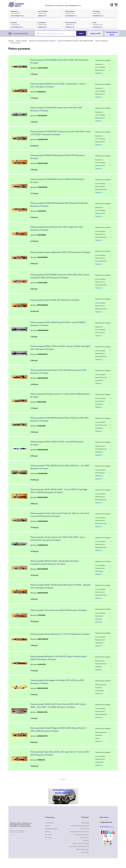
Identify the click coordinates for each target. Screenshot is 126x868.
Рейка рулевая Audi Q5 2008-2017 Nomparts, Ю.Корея (55, 300)
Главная (11, 41)
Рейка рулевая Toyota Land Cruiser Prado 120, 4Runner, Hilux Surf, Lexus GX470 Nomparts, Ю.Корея (60, 515)
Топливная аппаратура (81, 835)
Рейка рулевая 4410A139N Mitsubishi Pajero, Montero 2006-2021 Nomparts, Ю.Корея (60, 419)
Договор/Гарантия (52, 829)
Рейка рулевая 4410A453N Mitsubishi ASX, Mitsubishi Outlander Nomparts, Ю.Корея (59, 204)
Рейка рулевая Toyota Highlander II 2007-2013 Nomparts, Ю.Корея (60, 252)
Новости (48, 826)
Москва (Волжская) (71, 22)
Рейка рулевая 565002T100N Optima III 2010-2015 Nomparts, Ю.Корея (58, 157)
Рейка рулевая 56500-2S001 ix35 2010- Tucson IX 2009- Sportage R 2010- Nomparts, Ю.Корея (60, 348)
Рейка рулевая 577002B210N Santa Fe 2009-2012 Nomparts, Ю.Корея (57, 181)
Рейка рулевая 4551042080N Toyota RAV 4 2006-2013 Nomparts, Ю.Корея (60, 61)
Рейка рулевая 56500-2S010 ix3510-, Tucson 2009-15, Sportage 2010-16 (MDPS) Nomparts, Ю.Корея (59, 491)
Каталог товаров (21, 41)
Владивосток (14, 11)
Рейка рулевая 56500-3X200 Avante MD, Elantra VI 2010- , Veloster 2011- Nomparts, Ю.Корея (61, 586)
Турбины (86, 840)
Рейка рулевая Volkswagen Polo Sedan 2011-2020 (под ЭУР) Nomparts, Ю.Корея (57, 682)
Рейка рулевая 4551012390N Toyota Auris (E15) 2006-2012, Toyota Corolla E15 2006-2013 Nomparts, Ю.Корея (60, 276)
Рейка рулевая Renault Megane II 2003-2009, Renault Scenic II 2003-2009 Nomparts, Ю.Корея (58, 729)
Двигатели (85, 823)
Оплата (48, 832)
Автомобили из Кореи (112, 33)
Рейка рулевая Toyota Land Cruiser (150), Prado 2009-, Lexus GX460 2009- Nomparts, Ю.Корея (58, 538)
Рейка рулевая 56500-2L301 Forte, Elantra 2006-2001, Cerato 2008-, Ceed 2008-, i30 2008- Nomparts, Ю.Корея (58, 705)
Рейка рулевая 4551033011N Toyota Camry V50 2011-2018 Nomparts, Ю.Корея (56, 109)
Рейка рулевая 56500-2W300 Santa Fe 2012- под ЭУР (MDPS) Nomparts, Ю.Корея (58, 324)
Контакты (48, 837)
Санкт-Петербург (43, 11)
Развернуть (99, 73)
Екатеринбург (42, 22)
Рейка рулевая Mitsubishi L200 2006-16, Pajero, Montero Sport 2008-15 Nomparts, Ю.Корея (59, 658)
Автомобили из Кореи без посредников (63, 791)
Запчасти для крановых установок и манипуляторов (79, 845)
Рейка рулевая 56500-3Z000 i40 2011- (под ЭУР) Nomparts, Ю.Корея (57, 443)
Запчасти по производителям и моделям (42, 41)
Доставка (48, 835)
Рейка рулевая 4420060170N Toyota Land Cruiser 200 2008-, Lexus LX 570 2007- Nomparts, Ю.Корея (60, 133)
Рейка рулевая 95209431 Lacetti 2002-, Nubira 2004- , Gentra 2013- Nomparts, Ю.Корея (58, 85)
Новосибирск (96, 11)
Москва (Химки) (70, 11)
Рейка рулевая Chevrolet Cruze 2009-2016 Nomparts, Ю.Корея (59, 610)
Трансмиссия (84, 837)
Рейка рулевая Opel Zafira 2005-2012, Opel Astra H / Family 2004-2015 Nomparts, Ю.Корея (60, 753)
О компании (49, 823)
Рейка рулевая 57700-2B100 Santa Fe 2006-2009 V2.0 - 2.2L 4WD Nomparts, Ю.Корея (60, 467)
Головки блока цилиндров (80, 826)
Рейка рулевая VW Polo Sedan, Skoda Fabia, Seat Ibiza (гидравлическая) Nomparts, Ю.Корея (54, 562)
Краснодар (14, 22)
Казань (94, 22)
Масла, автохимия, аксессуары (82, 851)
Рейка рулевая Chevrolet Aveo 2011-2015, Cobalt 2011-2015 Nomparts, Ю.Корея (57, 228)
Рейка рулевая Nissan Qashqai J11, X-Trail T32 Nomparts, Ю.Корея (60, 634)
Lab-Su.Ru (21, 832)
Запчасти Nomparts (102, 41)
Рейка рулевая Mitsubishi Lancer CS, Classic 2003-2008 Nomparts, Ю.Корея (60, 395)
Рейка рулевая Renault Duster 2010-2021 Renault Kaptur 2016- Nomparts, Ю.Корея (59, 371)
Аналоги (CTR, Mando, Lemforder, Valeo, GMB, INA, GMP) (75, 41)
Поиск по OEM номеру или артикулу (50, 33)
